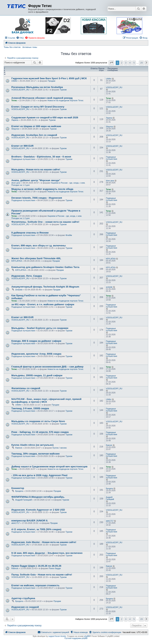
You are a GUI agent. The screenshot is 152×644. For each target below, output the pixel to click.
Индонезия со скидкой (25, 607)
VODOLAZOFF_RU (20, 90)
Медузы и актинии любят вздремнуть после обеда (42, 189)
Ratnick (19, 448)
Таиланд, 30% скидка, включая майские (35, 454)
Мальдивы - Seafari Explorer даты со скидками (40, 328)
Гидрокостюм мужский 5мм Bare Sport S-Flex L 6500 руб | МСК (49, 78)
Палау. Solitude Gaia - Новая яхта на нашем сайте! (42, 575)
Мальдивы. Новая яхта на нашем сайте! (36, 169)
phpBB (87, 636)
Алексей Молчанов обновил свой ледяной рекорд (42, 98)
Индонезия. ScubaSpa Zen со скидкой (34, 135)
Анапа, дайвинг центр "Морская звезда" (36, 180)
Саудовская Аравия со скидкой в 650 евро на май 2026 (45, 117)
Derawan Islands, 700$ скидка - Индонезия (37, 198)
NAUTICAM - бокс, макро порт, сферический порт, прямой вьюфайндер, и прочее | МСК (46, 400)
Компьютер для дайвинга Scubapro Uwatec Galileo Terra (45, 267)
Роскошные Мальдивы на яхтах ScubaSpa (37, 87)
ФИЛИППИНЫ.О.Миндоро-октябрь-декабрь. (38, 497)
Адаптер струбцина (23, 598)
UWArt (14, 81)
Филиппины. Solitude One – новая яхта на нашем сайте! (45, 222)
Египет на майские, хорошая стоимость (35, 585)
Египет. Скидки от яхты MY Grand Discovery (38, 107)
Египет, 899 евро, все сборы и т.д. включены (39, 246)
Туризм (63, 90)
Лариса (15, 120)
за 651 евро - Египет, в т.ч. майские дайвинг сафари (43, 304)
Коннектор (18, 488)
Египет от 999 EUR (22, 146)
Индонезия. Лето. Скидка (27, 276)
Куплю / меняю (60, 448)
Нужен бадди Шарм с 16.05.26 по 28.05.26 (36, 566)
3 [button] (126, 63)
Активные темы (30, 47)
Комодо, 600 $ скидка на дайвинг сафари (36, 341)
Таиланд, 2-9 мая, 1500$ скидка (30, 408)
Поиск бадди (55, 568)
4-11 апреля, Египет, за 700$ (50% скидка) (36, 529)
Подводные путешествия (23, 159)
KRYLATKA (17, 261)
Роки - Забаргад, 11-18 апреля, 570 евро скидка (40, 432)
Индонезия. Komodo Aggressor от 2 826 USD (38, 510)
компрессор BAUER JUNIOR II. (30, 521)
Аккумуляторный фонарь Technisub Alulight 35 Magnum (45, 287)
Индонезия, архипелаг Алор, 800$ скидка (36, 354)
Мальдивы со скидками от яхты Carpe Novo (38, 421)
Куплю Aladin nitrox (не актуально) (32, 445)
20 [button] (141, 63)
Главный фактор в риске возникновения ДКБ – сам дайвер (47, 367)
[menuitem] (20, 38)
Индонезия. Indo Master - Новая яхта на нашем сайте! (44, 542)
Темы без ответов (12, 47)
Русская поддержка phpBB (76, 638)
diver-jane (16, 183)
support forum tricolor (57, 636)
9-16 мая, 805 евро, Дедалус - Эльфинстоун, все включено (47, 553)
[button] (111, 63)
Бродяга (19, 491)
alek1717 (16, 523)
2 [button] (122, 63)
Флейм (69, 235)
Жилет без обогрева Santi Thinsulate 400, (36, 258)
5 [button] (134, 63)
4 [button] (130, 63)
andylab (19, 290)
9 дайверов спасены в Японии (30, 233)
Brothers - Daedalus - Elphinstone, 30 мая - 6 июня (41, 157)
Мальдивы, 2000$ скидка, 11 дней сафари (37, 375)
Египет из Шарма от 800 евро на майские (36, 126)
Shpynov (15, 129)
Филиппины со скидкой (26, 388)
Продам (51, 81)
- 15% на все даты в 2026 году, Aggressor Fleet (39, 475)
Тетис (14, 100)
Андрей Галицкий (24, 500)
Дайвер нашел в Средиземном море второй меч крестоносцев (49, 467)
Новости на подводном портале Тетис (65, 100)
